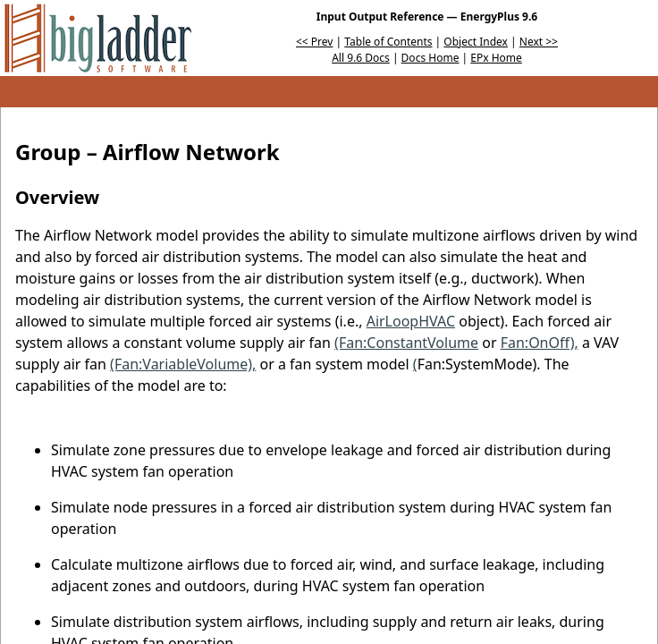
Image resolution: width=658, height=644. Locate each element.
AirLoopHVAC (411, 321)
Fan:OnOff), (540, 343)
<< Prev (314, 42)
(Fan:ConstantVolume (406, 343)
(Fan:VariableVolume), (183, 364)
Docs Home (430, 58)
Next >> (539, 42)
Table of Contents (388, 42)
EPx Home (496, 58)
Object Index (476, 42)
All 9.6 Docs (361, 58)
